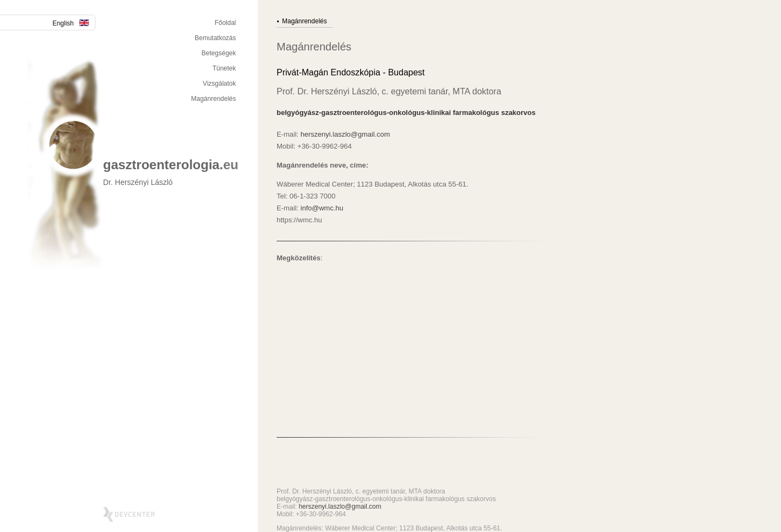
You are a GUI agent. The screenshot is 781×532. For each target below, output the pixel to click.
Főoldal (225, 23)
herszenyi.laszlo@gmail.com (345, 134)
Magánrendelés (213, 99)
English (71, 23)
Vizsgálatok (219, 84)
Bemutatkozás (215, 38)
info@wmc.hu (322, 208)
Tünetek (224, 68)
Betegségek (219, 53)
